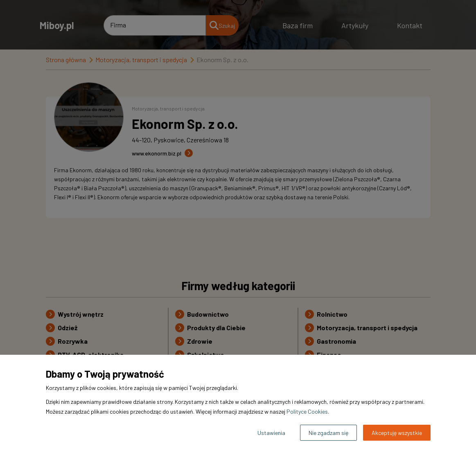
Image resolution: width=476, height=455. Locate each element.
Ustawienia (271, 433)
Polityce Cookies (307, 411)
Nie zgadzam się (328, 433)
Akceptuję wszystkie (397, 433)
